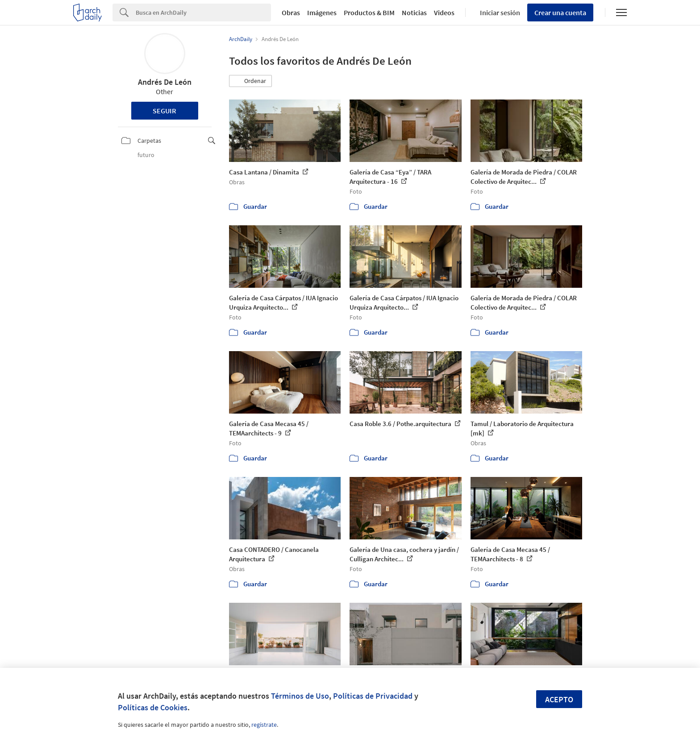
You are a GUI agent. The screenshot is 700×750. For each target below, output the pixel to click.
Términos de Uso (300, 696)
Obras (291, 12)
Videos (444, 12)
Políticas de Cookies (153, 707)
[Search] (203, 12)
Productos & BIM (369, 12)
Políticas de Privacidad (373, 696)
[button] (250, 81)
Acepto (559, 699)
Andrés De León (165, 82)
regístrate (264, 725)
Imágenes (322, 12)
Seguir (165, 111)
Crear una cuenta (560, 12)
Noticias (414, 12)
